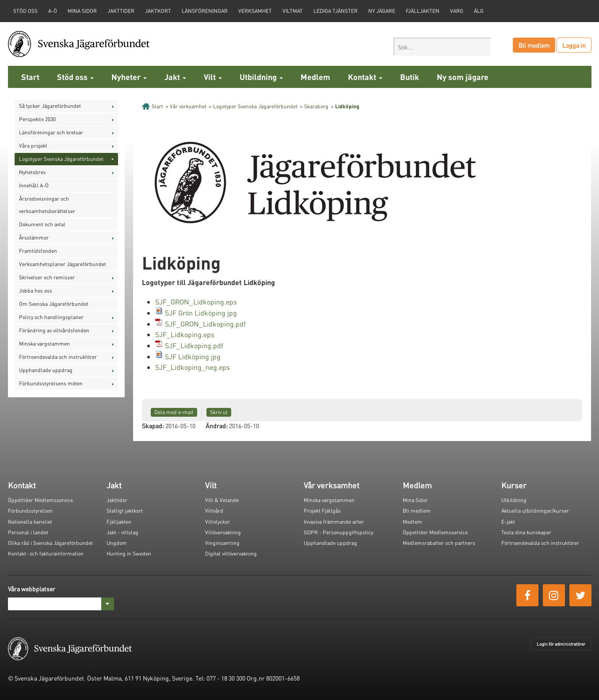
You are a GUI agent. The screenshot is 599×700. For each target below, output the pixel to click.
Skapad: (153, 426)
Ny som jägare (463, 77)
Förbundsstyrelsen (30, 511)
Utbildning (261, 77)
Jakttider (121, 11)
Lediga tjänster (336, 11)
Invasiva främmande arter (334, 522)
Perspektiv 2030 (37, 119)
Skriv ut (219, 412)
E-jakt (508, 522)
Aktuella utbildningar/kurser (535, 511)
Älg (479, 11)
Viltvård (214, 511)
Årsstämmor (34, 238)
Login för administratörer (561, 644)
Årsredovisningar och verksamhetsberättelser (47, 205)
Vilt (213, 77)
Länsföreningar (205, 11)
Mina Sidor (415, 500)
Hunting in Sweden (129, 554)
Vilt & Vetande (222, 500)
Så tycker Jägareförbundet (50, 106)
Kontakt (365, 77)
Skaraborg (316, 106)
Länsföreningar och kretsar (51, 132)
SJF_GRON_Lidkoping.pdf (205, 324)
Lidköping (347, 106)
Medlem (315, 77)
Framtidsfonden (38, 251)
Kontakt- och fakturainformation (46, 554)
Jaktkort (158, 11)
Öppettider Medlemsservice (40, 500)
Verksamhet (255, 11)
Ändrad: (217, 426)
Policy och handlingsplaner (51, 317)
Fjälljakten (423, 11)
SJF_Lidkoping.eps (185, 334)
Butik (410, 77)
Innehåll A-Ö (34, 185)
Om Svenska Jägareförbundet (54, 304)
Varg (457, 11)
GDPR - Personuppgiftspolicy (338, 532)
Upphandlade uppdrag (46, 370)
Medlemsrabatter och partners (439, 543)
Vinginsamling (222, 543)
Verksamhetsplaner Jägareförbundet (63, 264)
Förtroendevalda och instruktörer (58, 357)
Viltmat (293, 11)
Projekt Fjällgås (322, 511)
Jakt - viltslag (122, 532)
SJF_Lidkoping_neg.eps (193, 367)
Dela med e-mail (174, 412)
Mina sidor (82, 11)
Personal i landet (28, 532)
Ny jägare (382, 11)
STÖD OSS (25, 11)
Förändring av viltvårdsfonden (54, 330)
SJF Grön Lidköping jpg (201, 313)
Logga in (574, 45)
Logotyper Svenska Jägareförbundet (61, 159)
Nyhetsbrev (32, 172)
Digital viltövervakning (231, 554)
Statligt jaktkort (125, 511)
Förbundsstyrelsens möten (51, 383)
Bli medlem (534, 45)
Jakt (175, 77)
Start (30, 77)
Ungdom (117, 543)
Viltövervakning (223, 532)
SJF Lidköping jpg (193, 356)
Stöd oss (75, 77)
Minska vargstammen (44, 344)
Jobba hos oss (36, 291)
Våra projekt (33, 146)
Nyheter (129, 77)
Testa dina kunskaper (526, 532)
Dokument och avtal (42, 224)
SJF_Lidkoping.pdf (194, 345)
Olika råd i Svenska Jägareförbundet (50, 543)
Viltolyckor (217, 522)
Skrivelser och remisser (47, 277)
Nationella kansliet (30, 522)
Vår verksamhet (188, 106)
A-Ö (53, 11)
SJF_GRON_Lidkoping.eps (196, 302)
